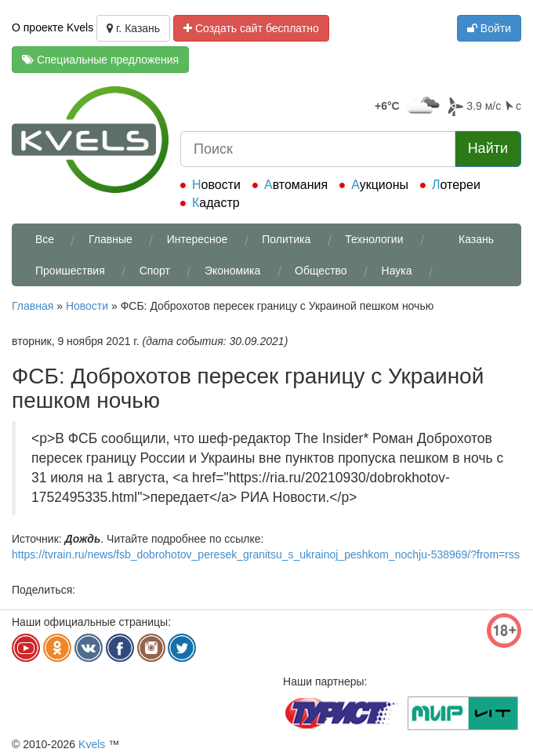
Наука (397, 271)
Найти (488, 148)
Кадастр (216, 203)
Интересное (198, 239)
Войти (489, 28)
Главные (111, 239)
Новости (216, 185)
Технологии (374, 239)
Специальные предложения (100, 60)
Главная (33, 306)
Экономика (232, 271)
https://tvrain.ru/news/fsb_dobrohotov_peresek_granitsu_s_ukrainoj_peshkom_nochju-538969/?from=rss (266, 554)
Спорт (155, 271)
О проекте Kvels (53, 27)
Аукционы (380, 185)
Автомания (296, 185)
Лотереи (456, 185)
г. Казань (133, 28)
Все (45, 239)
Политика (286, 239)
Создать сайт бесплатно (251, 28)
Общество (321, 271)
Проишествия (70, 271)
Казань (476, 239)
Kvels (92, 744)
